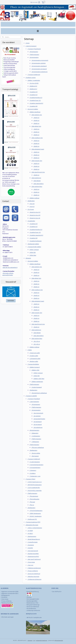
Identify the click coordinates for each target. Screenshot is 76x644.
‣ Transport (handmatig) (34, 49)
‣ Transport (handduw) (34, 399)
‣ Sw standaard (37, 422)
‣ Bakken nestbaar (34, 198)
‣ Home (27, 43)
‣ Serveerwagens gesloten (38, 63)
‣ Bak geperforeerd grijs (38, 172)
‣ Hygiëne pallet (34, 356)
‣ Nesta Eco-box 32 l (35, 212)
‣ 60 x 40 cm (37, 344)
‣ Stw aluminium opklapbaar (39, 393)
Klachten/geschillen (32, 601)
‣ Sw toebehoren (38, 427)
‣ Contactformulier (32, 542)
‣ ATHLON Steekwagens (36, 511)
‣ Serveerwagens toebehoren (39, 72)
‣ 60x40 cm (36, 121)
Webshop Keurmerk (7, 603)
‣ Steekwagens (33, 390)
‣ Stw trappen (35, 456)
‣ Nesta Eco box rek (35, 218)
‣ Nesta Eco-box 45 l (35, 215)
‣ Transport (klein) (30, 479)
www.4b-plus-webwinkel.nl (10, 268)
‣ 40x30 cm (36, 118)
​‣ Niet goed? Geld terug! (34, 559)
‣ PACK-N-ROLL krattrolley (34, 490)
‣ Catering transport (31, 46)
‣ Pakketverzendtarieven (34, 568)
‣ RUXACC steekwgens (35, 516)
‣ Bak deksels (37, 181)
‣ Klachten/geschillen (33, 554)
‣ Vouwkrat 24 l (33, 92)
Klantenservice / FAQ (32, 603)
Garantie (29, 597)
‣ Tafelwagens (35, 442)
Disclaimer (4, 597)
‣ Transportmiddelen (33, 364)
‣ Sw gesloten (37, 416)
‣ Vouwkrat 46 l (33, 106)
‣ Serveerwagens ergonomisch (40, 60)
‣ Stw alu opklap (36, 453)
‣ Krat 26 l (32, 204)
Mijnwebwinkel (59, 640)
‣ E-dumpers (33, 470)
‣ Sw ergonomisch (38, 413)
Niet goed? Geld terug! (33, 605)
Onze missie (5, 599)
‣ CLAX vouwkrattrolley (34, 488)
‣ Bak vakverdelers (38, 184)
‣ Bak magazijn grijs (37, 161)
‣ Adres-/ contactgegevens (35, 528)
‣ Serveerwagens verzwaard (39, 69)
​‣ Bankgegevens (32, 536)
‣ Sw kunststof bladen (39, 419)
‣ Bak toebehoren (36, 178)
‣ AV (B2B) (30, 531)
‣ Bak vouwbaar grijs (37, 138)
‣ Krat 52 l (32, 207)
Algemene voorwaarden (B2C (10, 593)
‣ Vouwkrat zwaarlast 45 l (36, 103)
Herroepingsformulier (33, 599)
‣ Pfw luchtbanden (34, 499)
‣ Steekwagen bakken (33, 244)
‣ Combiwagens (36, 436)
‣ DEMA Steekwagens (35, 513)
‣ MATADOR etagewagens (34, 485)
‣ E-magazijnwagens (35, 468)
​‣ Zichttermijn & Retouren (34, 579)
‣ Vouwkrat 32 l (33, 95)
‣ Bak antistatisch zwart (38, 149)
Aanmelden (11, 301)
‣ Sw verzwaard (37, 425)
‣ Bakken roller (35, 370)
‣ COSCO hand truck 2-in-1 (35, 482)
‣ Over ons (30, 565)
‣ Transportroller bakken (34, 247)
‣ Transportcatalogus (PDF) (33, 522)
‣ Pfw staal (32, 502)
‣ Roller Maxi (33, 255)
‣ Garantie (30, 548)
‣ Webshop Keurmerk (33, 577)
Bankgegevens (6, 595)
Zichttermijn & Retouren (33, 610)
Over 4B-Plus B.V (57, 592)
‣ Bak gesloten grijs (37, 115)
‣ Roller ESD (32, 252)
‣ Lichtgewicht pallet (35, 359)
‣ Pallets (29, 350)
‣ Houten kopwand (36, 387)
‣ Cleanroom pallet (35, 353)
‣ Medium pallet (34, 361)
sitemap (30, 640)
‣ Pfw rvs (32, 505)
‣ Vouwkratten (31, 221)
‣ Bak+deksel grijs (36, 126)
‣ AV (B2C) (30, 534)
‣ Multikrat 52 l (33, 89)
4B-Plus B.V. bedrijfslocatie (34, 618)
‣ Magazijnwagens (34, 430)
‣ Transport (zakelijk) (31, 396)
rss (34, 640)
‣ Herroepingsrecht (33, 551)
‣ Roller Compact (34, 250)
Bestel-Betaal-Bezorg (33, 592)
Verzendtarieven (31, 608)
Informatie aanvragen (8, 617)
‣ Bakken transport (34, 367)
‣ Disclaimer (31, 545)
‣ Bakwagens (35, 433)
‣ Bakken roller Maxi (39, 379)
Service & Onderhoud (33, 607)
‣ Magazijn (28, 258)
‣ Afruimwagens (34, 52)
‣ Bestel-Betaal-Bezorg (34, 539)
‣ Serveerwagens (34, 57)
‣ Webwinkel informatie (32, 525)
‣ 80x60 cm (36, 123)
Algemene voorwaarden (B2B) (10, 592)
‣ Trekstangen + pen (35, 476)
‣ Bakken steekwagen (37, 381)
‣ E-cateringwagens (35, 462)
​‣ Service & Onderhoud (34, 574)
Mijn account (35, 2)
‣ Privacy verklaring (33, 571)
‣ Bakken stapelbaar (35, 112)
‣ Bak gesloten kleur (37, 186)
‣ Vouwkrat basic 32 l (35, 100)
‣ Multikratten (31, 201)
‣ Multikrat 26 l (33, 86)
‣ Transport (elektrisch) (34, 75)
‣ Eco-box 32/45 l (34, 83)
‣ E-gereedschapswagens (36, 465)
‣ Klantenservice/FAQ (33, 556)
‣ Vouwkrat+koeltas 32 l (36, 98)
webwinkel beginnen (42, 640)
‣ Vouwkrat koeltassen (35, 241)
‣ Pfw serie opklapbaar (38, 447)
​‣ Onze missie (31, 562)
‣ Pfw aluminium (34, 496)
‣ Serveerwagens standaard (39, 66)
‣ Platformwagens (34, 55)
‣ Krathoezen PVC (32, 519)
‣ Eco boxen (31, 209)
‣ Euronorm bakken (33, 109)
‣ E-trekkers (32, 473)
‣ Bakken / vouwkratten (34, 80)
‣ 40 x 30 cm (37, 341)
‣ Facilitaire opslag (30, 77)
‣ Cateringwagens (34, 402)
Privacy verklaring (6, 601)
